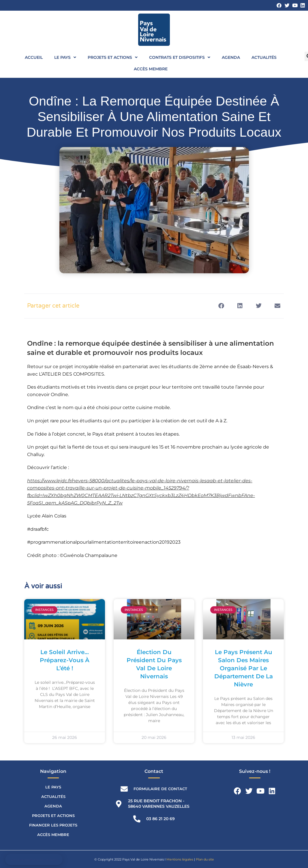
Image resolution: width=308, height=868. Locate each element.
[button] (221, 306)
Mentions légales (180, 859)
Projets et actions (113, 57)
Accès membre (151, 69)
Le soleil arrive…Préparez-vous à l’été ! (65, 660)
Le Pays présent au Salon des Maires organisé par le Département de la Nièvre (244, 668)
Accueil (34, 57)
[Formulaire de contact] (124, 789)
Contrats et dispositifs (180, 57)
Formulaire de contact (160, 789)
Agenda (231, 57)
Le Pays (65, 57)
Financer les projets (53, 825)
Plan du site (205, 859)
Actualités (264, 57)
